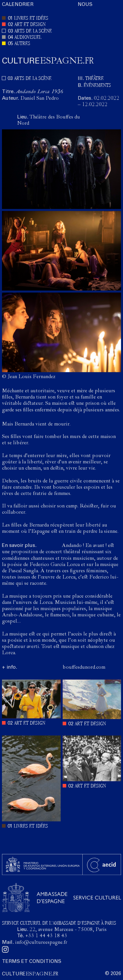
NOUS (85, 5)
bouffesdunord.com (84, 668)
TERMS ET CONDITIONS (32, 962)
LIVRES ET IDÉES (31, 19)
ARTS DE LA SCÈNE (33, 31)
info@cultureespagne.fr (41, 943)
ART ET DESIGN (30, 25)
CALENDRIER (18, 5)
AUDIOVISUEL (28, 38)
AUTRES (22, 44)
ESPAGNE (48, 61)
